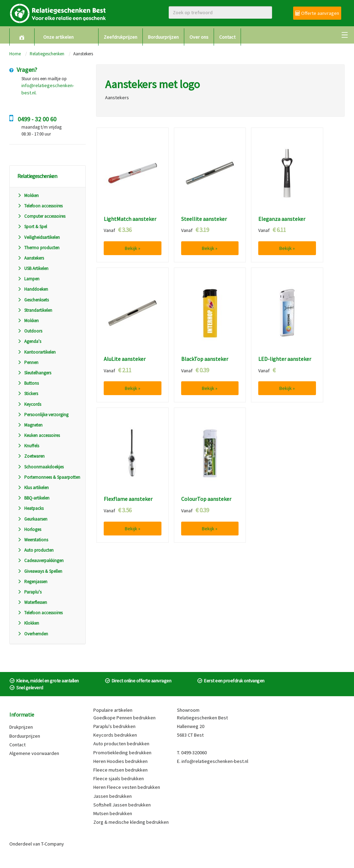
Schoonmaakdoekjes (40, 467)
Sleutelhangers (34, 373)
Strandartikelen (35, 310)
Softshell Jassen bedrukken (122, 805)
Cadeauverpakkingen (40, 561)
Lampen (28, 279)
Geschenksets (33, 300)
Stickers (28, 394)
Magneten (30, 425)
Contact (227, 37)
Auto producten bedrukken (121, 744)
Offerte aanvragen (317, 13)
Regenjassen (32, 582)
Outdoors (30, 331)
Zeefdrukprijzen (120, 37)
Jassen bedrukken (113, 796)
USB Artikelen (33, 268)
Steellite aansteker (204, 219)
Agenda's (29, 341)
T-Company (53, 844)
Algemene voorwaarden (34, 753)
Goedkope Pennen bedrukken (124, 718)
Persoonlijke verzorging (43, 415)
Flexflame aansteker (128, 499)
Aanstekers (31, 258)
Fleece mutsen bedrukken (120, 770)
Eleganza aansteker (282, 219)
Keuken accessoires (39, 435)
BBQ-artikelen (33, 498)
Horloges (29, 529)
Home (15, 54)
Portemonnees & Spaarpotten (49, 477)
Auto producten (35, 550)
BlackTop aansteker (205, 359)
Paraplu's (29, 592)
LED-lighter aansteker (285, 359)
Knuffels (28, 446)
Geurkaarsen (32, 519)
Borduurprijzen (163, 37)
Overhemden (33, 634)
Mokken (28, 195)
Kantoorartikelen (36, 352)
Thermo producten (38, 248)
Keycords (29, 404)
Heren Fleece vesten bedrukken (127, 787)
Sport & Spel (32, 227)
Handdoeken (33, 289)
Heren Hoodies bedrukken (120, 761)
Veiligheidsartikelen (39, 237)
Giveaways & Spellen (40, 571)
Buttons (28, 383)
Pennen (28, 362)
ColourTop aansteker (206, 499)
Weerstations (33, 540)
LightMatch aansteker (130, 219)
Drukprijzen (21, 727)
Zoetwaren (31, 456)
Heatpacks (30, 508)
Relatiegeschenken (47, 54)
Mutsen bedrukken (113, 813)
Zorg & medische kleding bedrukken (131, 822)
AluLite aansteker (125, 359)
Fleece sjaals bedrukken (119, 778)
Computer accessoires (41, 216)
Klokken (28, 623)
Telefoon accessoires (40, 206)
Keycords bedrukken (115, 735)
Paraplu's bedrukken (114, 726)
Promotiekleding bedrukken (122, 753)
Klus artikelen (33, 488)
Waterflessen (32, 602)
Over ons (199, 37)
